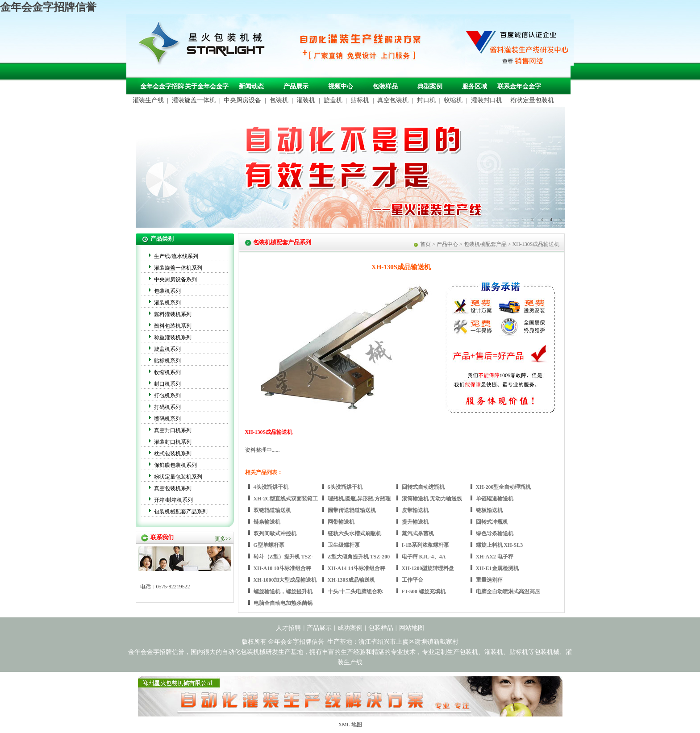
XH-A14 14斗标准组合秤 (357, 568)
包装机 (279, 100)
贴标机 (360, 100)
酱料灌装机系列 (173, 314)
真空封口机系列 (173, 430)
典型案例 (430, 86)
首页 (425, 244)
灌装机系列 (167, 303)
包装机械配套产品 (485, 244)
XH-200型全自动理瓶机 (504, 487)
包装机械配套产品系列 (181, 512)
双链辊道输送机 (272, 510)
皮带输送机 (415, 510)
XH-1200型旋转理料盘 (428, 568)
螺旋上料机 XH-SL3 (500, 545)
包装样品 (385, 86)
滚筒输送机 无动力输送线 (432, 499)
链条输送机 (267, 522)
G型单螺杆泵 (269, 545)
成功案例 (350, 628)
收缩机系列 (167, 372)
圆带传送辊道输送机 (352, 510)
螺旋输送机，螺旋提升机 (283, 591)
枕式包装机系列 (173, 454)
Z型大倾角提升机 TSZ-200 (359, 557)
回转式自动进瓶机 (423, 487)
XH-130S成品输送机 (352, 580)
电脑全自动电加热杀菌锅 (283, 603)
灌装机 (306, 100)
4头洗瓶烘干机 (271, 487)
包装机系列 (167, 291)
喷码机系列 (167, 419)
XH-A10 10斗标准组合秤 (283, 568)
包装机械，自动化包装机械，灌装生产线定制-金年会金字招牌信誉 (205, 45)
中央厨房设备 (242, 100)
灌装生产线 (148, 100)
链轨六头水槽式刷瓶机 (354, 533)
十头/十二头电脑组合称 (355, 591)
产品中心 (447, 244)
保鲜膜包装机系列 (175, 465)
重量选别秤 (489, 580)
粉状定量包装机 (532, 100)
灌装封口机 (487, 100)
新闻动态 (251, 86)
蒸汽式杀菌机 (418, 533)
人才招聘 (288, 628)
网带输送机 (341, 522)
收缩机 (453, 100)
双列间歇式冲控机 (275, 533)
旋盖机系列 (167, 349)
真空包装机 (393, 100)
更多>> (223, 539)
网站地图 (412, 628)
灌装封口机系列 (173, 442)
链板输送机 (489, 510)
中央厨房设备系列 (175, 279)
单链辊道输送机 (495, 499)
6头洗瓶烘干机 (345, 487)
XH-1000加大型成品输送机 (285, 580)
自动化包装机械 (244, 652)
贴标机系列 (167, 361)
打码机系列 (167, 407)
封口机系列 (167, 384)
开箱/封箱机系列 (173, 500)
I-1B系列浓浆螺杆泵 (426, 545)
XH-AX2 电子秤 (495, 557)
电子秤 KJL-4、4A (424, 557)
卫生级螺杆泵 (344, 545)
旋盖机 (333, 100)
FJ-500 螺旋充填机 (424, 591)
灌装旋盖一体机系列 (178, 268)
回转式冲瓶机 (492, 522)
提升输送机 (415, 522)
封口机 (426, 100)
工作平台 (412, 580)
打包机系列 (167, 396)
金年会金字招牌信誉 (48, 7)
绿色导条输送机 (495, 533)
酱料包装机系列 (173, 326)
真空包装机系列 (173, 488)
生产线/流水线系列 (176, 256)
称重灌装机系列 (173, 337)
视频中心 (341, 86)
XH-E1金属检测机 (497, 568)
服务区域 (475, 86)
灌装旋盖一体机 (194, 100)
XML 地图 (350, 725)
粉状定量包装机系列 (178, 477)
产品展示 (296, 86)
